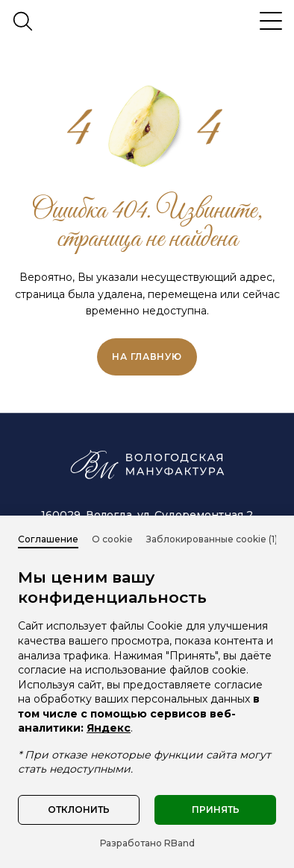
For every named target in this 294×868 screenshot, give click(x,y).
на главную (147, 357)
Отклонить (79, 810)
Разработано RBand (147, 843)
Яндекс (109, 728)
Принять (216, 810)
